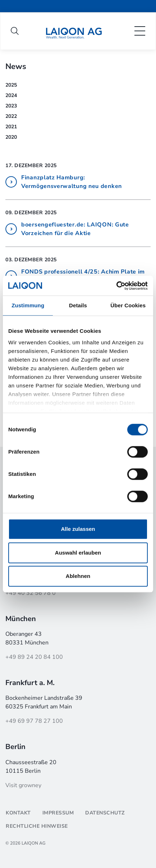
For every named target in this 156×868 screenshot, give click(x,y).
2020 (11, 137)
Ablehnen (78, 576)
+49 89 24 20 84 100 (34, 657)
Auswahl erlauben (78, 553)
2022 (11, 116)
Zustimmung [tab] (28, 305)
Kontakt (18, 813)
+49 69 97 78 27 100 (34, 721)
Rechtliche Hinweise (37, 826)
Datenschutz (105, 813)
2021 (11, 127)
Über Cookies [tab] (128, 305)
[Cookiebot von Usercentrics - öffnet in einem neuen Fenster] (116, 286)
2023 (11, 106)
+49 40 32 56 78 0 (31, 593)
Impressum (58, 813)
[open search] (15, 31)
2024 (11, 95)
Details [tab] (78, 305)
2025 (11, 85)
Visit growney (23, 785)
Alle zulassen (78, 529)
